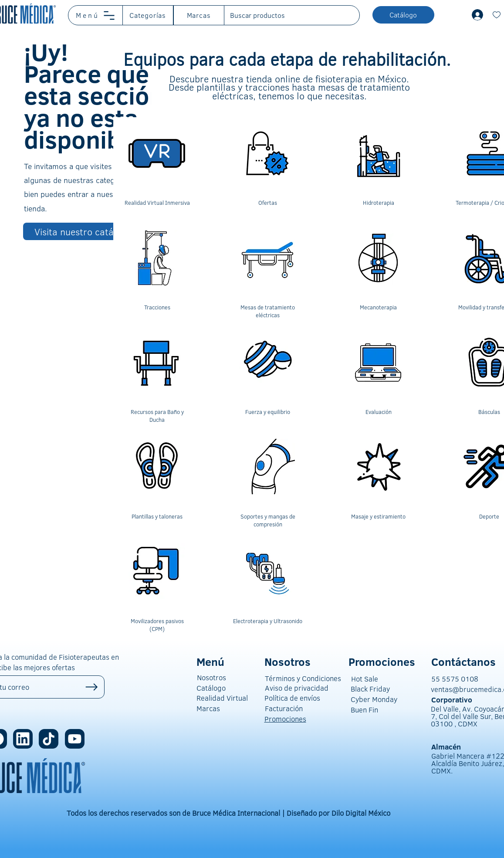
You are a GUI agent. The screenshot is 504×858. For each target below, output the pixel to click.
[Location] (23, 739)
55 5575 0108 (455, 679)
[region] (157, 168)
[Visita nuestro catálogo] (84, 231)
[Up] (92, 687)
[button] (96, 15)
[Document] (497, 15)
